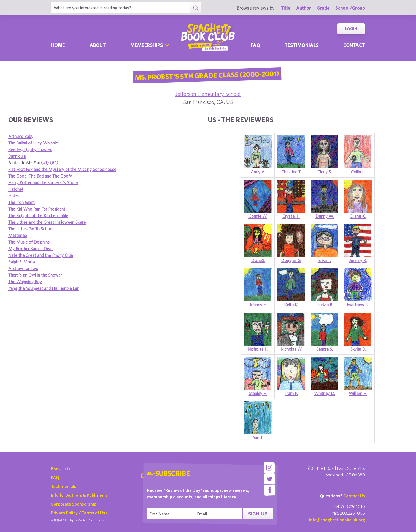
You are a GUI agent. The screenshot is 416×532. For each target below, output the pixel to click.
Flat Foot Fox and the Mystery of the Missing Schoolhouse (62, 169)
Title (286, 8)
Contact (354, 45)
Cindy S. (325, 172)
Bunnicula (17, 156)
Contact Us (354, 496)
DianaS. (258, 260)
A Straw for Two (23, 268)
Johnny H (258, 305)
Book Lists (61, 469)
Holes (13, 196)
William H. (358, 393)
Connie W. (258, 216)
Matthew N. (358, 305)
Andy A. (258, 172)
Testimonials (302, 45)
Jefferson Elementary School (208, 94)
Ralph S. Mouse (22, 262)
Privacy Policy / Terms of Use (79, 513)
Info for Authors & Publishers (79, 495)
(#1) (45, 163)
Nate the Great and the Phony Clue (40, 255)
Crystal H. (291, 216)
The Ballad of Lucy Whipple (33, 143)
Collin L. (358, 172)
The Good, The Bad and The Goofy (40, 176)
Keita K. (291, 305)
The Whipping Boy (25, 282)
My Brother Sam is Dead (31, 249)
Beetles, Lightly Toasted (30, 149)
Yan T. (258, 438)
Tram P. (291, 393)
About (98, 45)
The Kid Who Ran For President (37, 209)
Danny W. (325, 216)
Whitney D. (325, 393)
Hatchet (16, 189)
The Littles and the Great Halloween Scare (47, 222)
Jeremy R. (358, 260)
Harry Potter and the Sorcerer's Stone (43, 182)
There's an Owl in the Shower (35, 275)
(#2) (54, 163)
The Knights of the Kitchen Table (38, 215)
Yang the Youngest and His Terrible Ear (43, 288)
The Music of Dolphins (29, 242)
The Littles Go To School (31, 229)
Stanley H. (258, 393)
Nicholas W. (291, 349)
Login (351, 29)
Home (58, 45)
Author (304, 8)
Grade (323, 8)
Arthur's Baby (21, 136)
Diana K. (358, 216)
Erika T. (325, 260)
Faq (255, 45)
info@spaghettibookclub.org (337, 520)
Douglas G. (291, 260)
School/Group (350, 8)
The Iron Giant (21, 202)
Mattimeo (18, 235)
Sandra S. (325, 349)
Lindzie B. (325, 305)
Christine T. (291, 172)
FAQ (55, 478)
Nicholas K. (258, 349)
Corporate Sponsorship (74, 504)
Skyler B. (358, 349)
